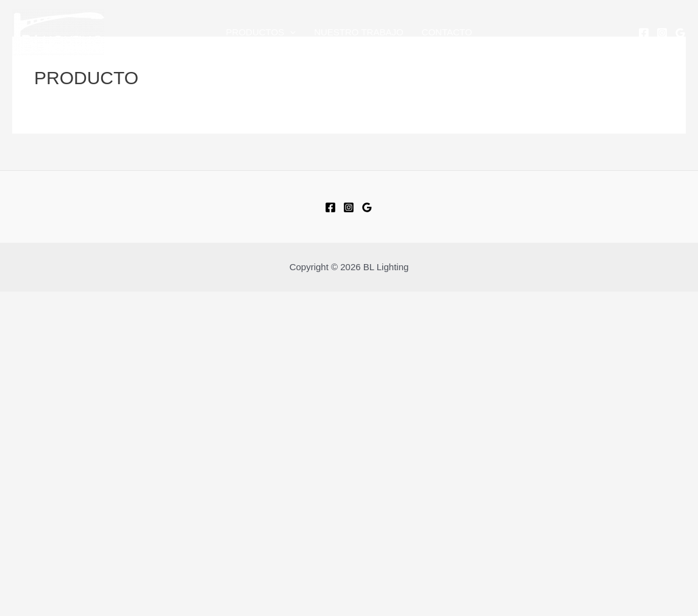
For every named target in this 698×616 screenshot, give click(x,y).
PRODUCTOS (261, 32)
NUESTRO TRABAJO (358, 32)
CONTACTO (447, 32)
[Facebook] (644, 33)
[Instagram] (662, 33)
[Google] (680, 33)
